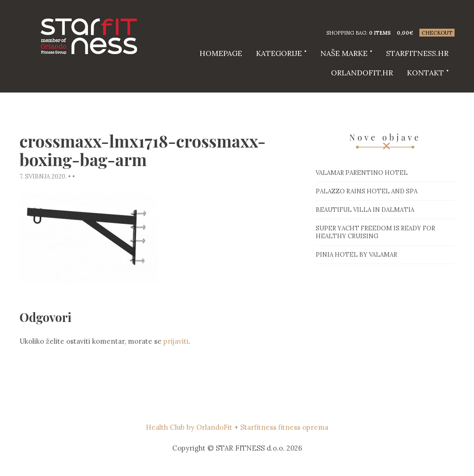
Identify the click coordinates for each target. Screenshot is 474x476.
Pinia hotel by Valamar (356, 255)
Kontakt (425, 73)
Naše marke (344, 53)
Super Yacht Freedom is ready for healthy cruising (375, 232)
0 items (380, 33)
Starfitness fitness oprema (284, 427)
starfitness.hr (417, 53)
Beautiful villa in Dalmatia (365, 210)
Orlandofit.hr (362, 73)
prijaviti (176, 341)
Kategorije (279, 53)
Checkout (437, 33)
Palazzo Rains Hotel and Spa (367, 191)
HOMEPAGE (221, 53)
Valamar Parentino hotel (362, 173)
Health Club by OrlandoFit (189, 427)
